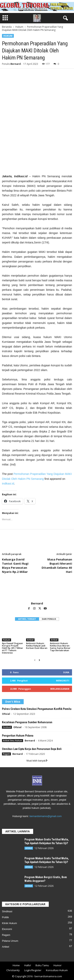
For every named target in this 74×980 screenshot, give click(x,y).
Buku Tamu (42, 965)
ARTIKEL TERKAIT (27, 619)
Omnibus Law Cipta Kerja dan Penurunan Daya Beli (32, 749)
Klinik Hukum (9, 923)
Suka (66, 672)
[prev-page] (35, 660)
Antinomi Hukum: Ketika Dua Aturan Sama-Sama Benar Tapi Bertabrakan (60, 647)
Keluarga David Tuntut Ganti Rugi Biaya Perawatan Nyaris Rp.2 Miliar (15, 565)
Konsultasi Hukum (57, 970)
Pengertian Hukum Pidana (18, 736)
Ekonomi (7, 929)
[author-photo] (37, 590)
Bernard (16, 64)
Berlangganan (60, 689)
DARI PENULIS (49, 619)
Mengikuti (63, 681)
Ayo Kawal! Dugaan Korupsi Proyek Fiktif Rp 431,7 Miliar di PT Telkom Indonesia (13, 648)
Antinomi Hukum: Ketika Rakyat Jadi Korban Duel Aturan (37, 646)
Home (16, 965)
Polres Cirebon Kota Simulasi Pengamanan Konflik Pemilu (37, 709)
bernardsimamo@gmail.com (45, 816)
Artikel (30, 640)
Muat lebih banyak (37, 761)
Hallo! (28, 965)
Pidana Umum (10, 941)
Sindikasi (7, 911)
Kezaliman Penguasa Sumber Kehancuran (27, 722)
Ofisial (6, 714)
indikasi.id (8, 484)
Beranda (7, 27)
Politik (5, 917)
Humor (58, 965)
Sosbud (7, 727)
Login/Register (33, 970)
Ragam (6, 754)
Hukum (19, 27)
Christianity (13, 970)
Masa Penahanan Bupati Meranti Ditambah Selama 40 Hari (57, 565)
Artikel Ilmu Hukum (13, 740)
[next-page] (39, 660)
